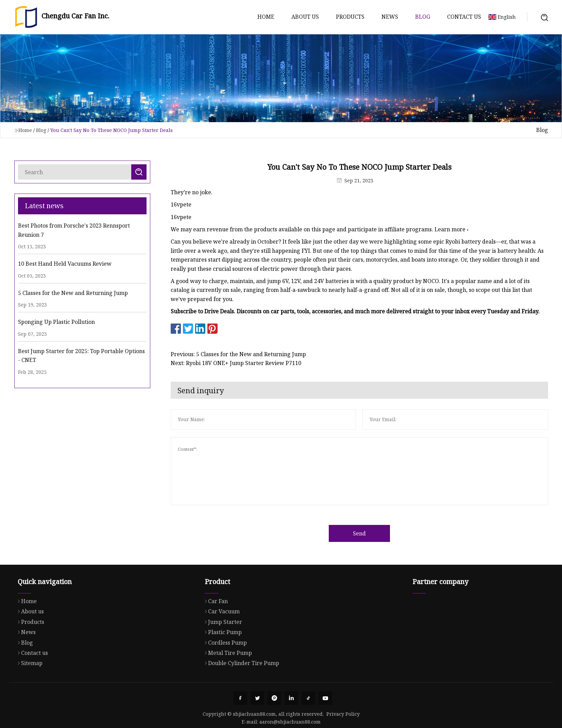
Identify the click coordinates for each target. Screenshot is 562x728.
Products (350, 17)
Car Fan (215, 628)
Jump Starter (222, 648)
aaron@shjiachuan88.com (290, 722)
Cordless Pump (224, 669)
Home (266, 17)
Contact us (464, 17)
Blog (423, 17)
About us (305, 17)
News (390, 17)
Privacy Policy (343, 714)
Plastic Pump (222, 659)
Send (375, 533)
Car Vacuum (220, 638)
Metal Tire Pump (227, 679)
